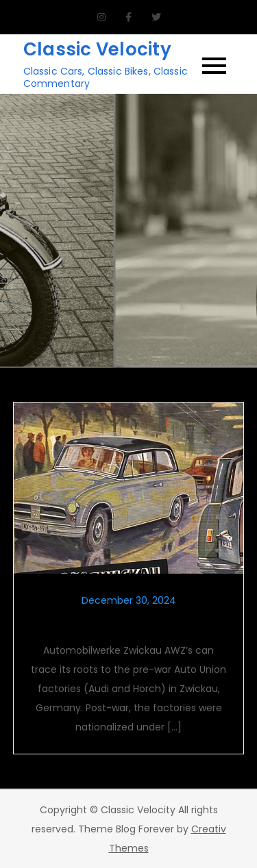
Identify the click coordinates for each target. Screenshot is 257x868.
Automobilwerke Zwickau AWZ (128, 624)
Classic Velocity (97, 49)
